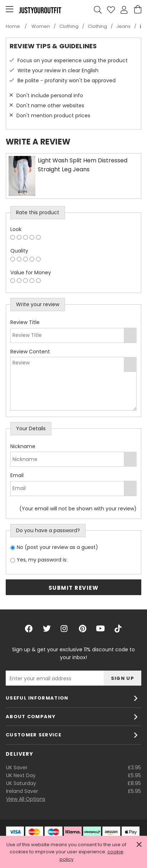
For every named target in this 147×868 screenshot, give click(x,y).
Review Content (30, 352)
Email (17, 475)
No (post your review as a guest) (57, 547)
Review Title (25, 322)
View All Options (26, 799)
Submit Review (74, 588)
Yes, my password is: (42, 560)
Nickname (23, 446)
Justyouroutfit (40, 10)
